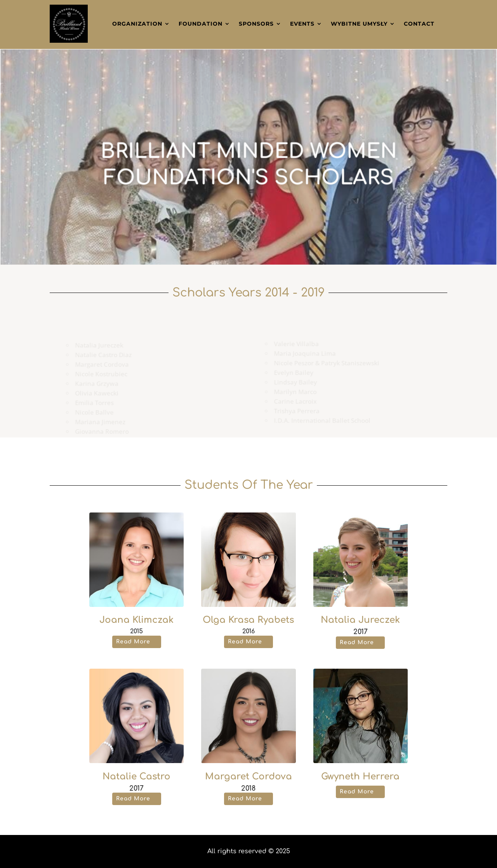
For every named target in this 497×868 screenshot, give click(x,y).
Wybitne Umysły (359, 24)
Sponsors (256, 24)
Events (302, 24)
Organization (137, 24)
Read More (133, 642)
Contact (419, 24)
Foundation (201, 24)
